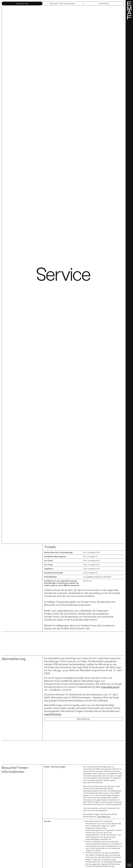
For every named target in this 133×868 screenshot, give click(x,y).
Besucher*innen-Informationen (63, 4)
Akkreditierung (22, 4)
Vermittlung (104, 4)
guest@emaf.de (53, 714)
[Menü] (129, 434)
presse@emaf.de (110, 687)
